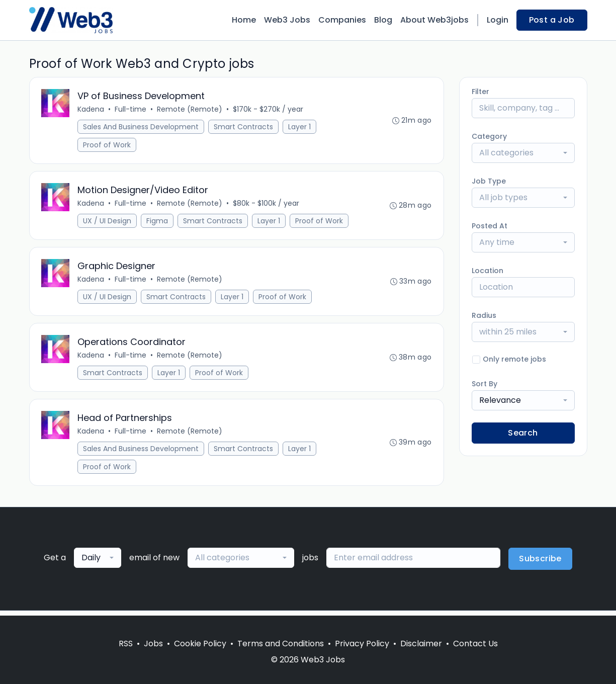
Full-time (131, 110)
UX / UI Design (108, 222)
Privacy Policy (362, 644)
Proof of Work (107, 145)
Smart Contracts (244, 127)
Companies (342, 20)
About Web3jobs (434, 20)
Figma (158, 222)
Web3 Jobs (287, 20)
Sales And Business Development (141, 127)
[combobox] (523, 153)
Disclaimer (421, 644)
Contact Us (475, 644)
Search (523, 433)
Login (498, 20)
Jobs (153, 644)
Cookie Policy (200, 644)
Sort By (485, 384)
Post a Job (552, 20)
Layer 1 (300, 127)
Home (244, 20)
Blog (383, 20)
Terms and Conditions (281, 644)
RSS (126, 644)
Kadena (91, 110)
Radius (484, 315)
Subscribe (540, 564)
